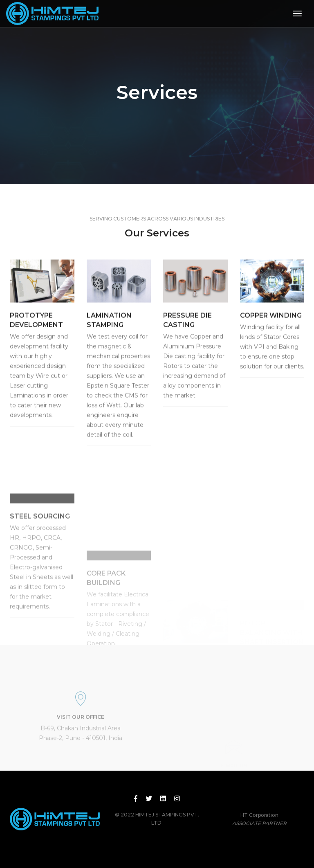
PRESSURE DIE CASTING (187, 325)
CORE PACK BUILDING (106, 606)
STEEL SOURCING (40, 536)
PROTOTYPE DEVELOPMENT (36, 325)
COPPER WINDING (271, 320)
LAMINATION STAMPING (109, 325)
